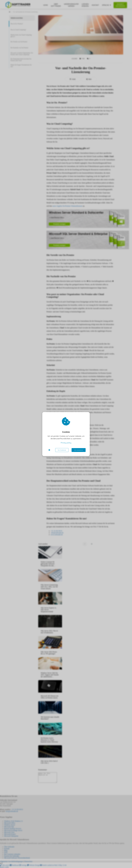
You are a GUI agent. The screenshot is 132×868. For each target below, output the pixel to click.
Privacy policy (66, 443)
